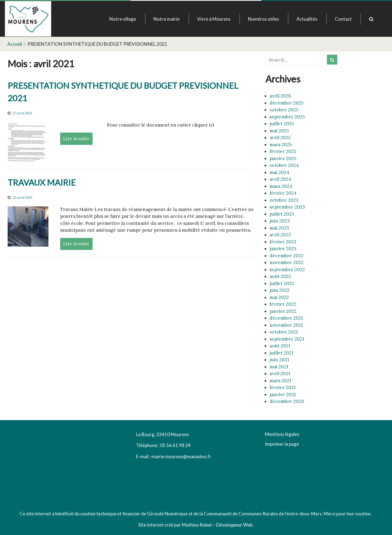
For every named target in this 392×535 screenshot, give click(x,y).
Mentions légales (282, 434)
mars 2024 (281, 186)
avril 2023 (280, 235)
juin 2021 (279, 360)
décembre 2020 (287, 401)
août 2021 (280, 346)
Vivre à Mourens (214, 19)
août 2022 (280, 276)
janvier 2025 (283, 158)
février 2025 (283, 151)
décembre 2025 (287, 103)
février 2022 (283, 304)
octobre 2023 (284, 200)
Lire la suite (76, 139)
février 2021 (283, 387)
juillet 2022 (282, 283)
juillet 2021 (281, 353)
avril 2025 (280, 137)
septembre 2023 (287, 207)
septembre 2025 (287, 117)
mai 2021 (279, 367)
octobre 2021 (284, 332)
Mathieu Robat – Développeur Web (217, 525)
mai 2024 (279, 172)
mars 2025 (281, 145)
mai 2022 (279, 297)
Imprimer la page (282, 444)
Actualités (307, 19)
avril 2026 (280, 96)
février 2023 (283, 242)
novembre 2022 (287, 262)
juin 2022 (280, 290)
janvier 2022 (283, 311)
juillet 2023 (282, 214)
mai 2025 (279, 131)
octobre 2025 (284, 110)
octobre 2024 (284, 165)
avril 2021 (280, 374)
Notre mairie (167, 19)
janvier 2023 (283, 249)
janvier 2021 (283, 395)
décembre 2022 (287, 256)
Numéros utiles (264, 19)
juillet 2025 (282, 124)
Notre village (123, 19)
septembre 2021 (287, 339)
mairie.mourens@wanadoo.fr (181, 456)
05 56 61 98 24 (175, 445)
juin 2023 (280, 221)
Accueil (15, 44)
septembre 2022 (287, 270)
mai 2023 (279, 228)
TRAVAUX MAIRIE (42, 183)
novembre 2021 (286, 325)
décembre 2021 (286, 318)
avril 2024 (280, 179)
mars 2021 (280, 381)
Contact (343, 19)
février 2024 (283, 193)
